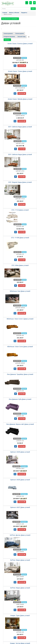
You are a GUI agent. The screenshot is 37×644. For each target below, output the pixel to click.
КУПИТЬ (22, 149)
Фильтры (7, 40)
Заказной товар (21, 37)
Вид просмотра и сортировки (10, 19)
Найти (33, 9)
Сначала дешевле (8, 33)
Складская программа (9, 37)
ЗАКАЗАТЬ (22, 66)
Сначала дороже (20, 33)
